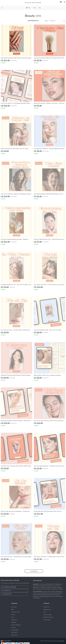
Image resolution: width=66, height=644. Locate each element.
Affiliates (14, 622)
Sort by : (47, 21)
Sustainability (15, 630)
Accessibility (62, 641)
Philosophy (14, 633)
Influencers (14, 620)
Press (13, 617)
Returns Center (48, 615)
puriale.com (36, 584)
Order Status (47, 620)
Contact (35, 8)
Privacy (56, 641)
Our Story (14, 607)
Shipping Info (47, 610)
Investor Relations (16, 625)
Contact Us (47, 607)
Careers (13, 615)
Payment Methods (48, 617)
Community (14, 635)
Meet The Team (15, 612)
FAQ (45, 612)
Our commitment (38, 591)
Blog (40, 8)
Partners (14, 628)
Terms (53, 641)
